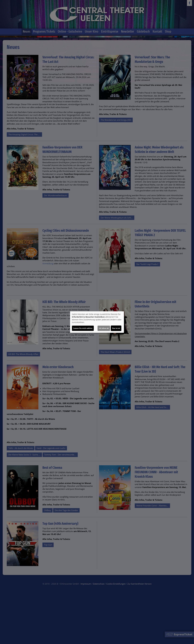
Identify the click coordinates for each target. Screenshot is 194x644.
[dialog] (97, 322)
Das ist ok (116, 328)
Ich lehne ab (104, 328)
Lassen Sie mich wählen (83, 328)
